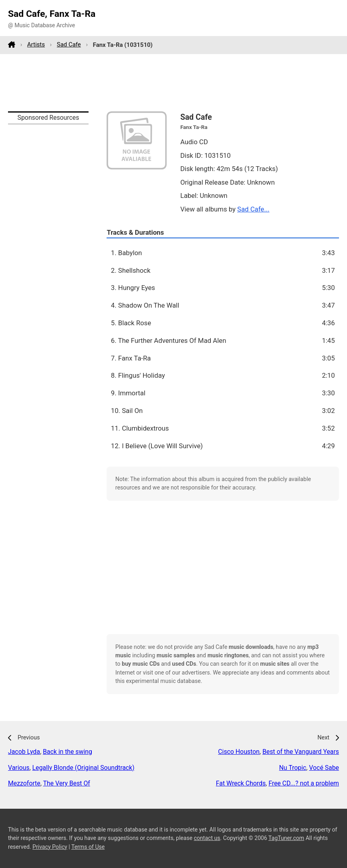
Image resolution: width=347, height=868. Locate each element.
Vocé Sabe (324, 768)
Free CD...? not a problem (304, 783)
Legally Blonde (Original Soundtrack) (84, 768)
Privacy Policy (50, 847)
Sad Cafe (69, 44)
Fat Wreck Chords (241, 783)
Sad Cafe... (253, 209)
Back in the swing (68, 752)
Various (19, 768)
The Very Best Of (66, 783)
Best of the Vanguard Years (301, 752)
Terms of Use (88, 847)
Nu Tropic (293, 768)
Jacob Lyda (24, 752)
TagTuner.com (286, 838)
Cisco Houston (239, 752)
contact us (207, 838)
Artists (36, 44)
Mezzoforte (24, 783)
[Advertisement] (173, 83)
